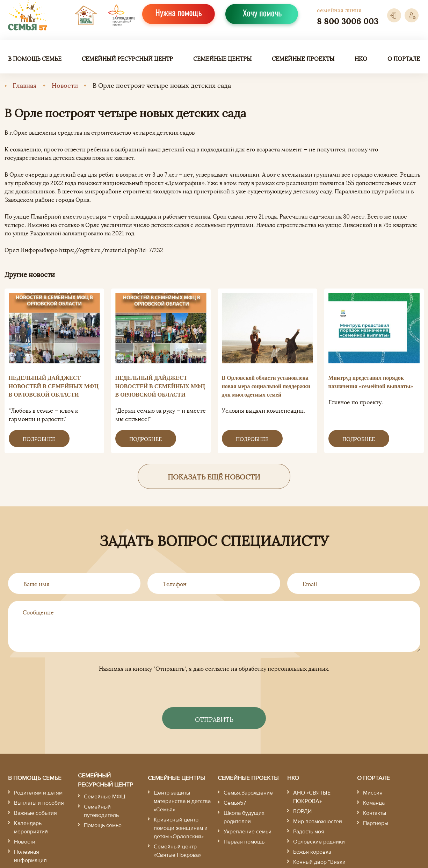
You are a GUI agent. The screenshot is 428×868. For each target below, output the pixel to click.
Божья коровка (312, 852)
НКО (361, 58)
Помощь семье (103, 825)
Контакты (375, 813)
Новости (65, 85)
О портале (404, 58)
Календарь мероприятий (31, 827)
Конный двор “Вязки (319, 862)
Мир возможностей (318, 821)
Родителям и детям (38, 793)
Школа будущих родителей (244, 817)
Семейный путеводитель (101, 811)
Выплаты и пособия (39, 803)
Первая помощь (244, 842)
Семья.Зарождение (248, 793)
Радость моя (309, 832)
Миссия (373, 793)
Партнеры (376, 823)
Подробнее (39, 439)
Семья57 (235, 803)
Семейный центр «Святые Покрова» (177, 851)
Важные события (35, 813)
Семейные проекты (303, 58)
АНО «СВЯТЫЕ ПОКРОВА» (312, 797)
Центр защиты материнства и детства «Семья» (182, 801)
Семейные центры (222, 58)
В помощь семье (35, 58)
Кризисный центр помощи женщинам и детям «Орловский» (181, 828)
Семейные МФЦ (105, 797)
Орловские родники (319, 842)
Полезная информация (30, 856)
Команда (374, 803)
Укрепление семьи (248, 832)
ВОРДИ (302, 811)
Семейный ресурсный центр (127, 58)
